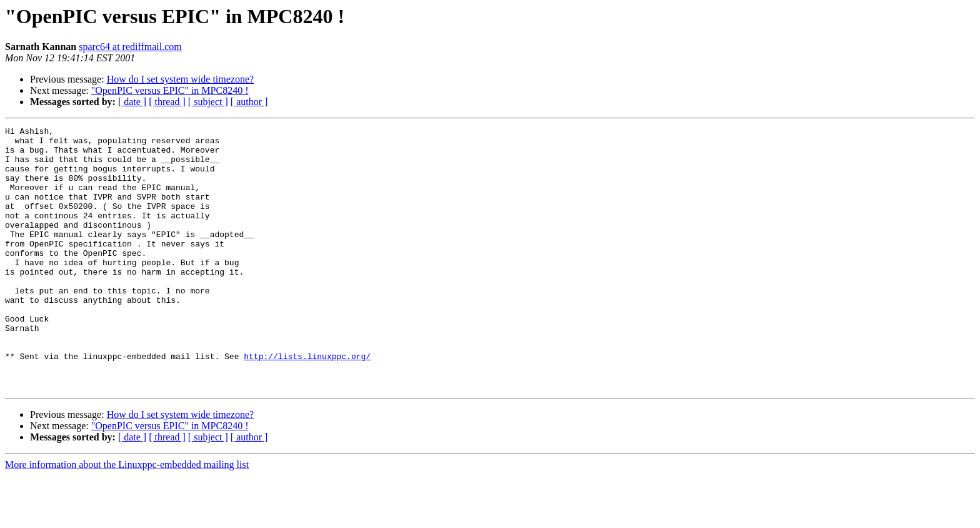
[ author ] (249, 102)
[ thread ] (167, 102)
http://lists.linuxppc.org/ (307, 403)
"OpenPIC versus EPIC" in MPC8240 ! (170, 90)
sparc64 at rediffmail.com (130, 47)
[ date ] (132, 102)
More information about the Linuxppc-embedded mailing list (127, 517)
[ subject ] (208, 102)
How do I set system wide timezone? (181, 79)
